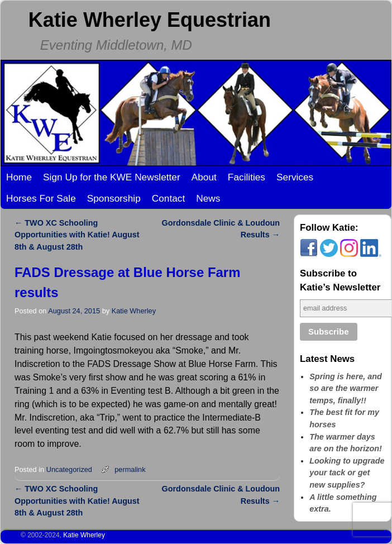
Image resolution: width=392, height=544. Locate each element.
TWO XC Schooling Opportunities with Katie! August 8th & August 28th (77, 235)
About (204, 177)
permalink (130, 469)
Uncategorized (69, 469)
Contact (169, 198)
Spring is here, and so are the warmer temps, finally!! (346, 388)
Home (19, 177)
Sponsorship (114, 198)
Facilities (247, 177)
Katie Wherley (134, 311)
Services (295, 177)
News (208, 198)
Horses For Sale (41, 198)
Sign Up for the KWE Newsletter (112, 177)
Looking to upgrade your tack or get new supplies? (347, 473)
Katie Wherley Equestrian (150, 20)
